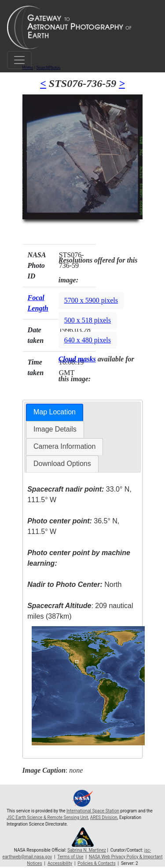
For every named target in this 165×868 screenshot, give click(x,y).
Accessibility (60, 863)
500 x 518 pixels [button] (88, 320)
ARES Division (104, 817)
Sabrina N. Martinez (87, 850)
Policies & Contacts (96, 863)
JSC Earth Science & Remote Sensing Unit (47, 817)
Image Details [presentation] (55, 429)
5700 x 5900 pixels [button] (91, 300)
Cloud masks (77, 359)
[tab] (55, 412)
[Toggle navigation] (19, 60)
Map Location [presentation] (55, 412)
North (74, 584)
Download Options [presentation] (62, 464)
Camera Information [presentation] (64, 446)
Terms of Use (70, 857)
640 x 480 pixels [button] (88, 340)
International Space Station (93, 811)
